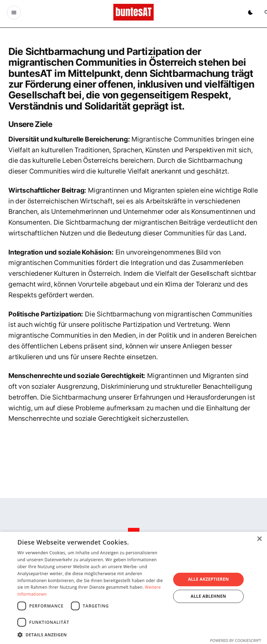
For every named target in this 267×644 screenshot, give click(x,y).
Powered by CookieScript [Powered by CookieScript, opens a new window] (236, 640)
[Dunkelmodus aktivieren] (250, 13)
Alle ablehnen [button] (208, 596)
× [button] (259, 539)
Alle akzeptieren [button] (209, 579)
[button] (92, 635)
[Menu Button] (14, 13)
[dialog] (133, 588)
